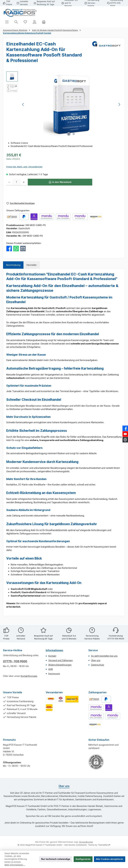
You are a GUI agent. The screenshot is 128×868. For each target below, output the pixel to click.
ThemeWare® (104, 845)
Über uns (96, 660)
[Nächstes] (119, 104)
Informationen (54, 650)
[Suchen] (16, 22)
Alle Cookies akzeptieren (110, 859)
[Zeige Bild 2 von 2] (74, 134)
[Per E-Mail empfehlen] (23, 248)
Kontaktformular (29, 676)
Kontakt (52, 656)
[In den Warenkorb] (60, 182)
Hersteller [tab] (32, 265)
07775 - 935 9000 (15, 661)
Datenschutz (98, 665)
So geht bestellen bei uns (104, 656)
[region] (64, 104)
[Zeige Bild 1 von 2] (69, 134)
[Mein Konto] (35, 22)
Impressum (54, 674)
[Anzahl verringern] (9, 182)
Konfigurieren (83, 859)
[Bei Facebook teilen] (9, 248)
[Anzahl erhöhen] (24, 182)
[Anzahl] (16, 182)
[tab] (13, 265)
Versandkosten (86, 842)
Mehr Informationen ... (15, 865)
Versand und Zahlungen (61, 660)
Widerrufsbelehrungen (60, 665)
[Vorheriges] (23, 104)
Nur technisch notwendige (56, 859)
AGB (51, 669)
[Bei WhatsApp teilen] (16, 248)
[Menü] (7, 22)
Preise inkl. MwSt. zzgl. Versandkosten (24, 167)
